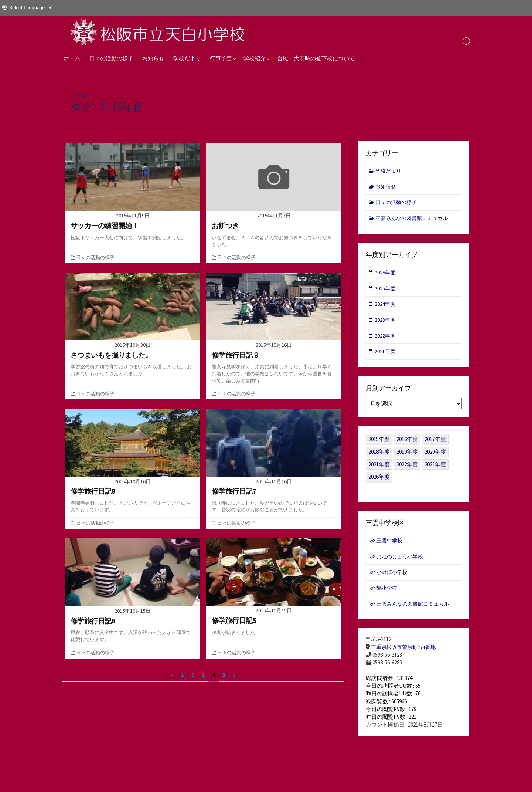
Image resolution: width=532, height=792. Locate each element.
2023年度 (386, 323)
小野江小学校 (393, 577)
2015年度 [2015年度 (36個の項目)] (379, 443)
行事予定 (221, 58)
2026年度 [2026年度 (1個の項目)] (379, 480)
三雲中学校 (390, 544)
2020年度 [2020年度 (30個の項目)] (435, 455)
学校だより (187, 58)
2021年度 (386, 355)
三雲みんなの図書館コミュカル (415, 219)
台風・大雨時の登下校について (316, 58)
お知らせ (153, 58)
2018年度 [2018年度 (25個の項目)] (379, 455)
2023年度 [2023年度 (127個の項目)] (435, 468)
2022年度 (386, 339)
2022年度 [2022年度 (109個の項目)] (407, 468)
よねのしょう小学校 (401, 560)
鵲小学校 (388, 593)
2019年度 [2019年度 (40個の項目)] (407, 455)
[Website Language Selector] (30, 8)
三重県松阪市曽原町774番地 (405, 653)
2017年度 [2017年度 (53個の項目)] (435, 443)
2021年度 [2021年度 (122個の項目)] (379, 468)
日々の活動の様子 (111, 58)
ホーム (72, 58)
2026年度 (386, 274)
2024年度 (386, 306)
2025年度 (386, 290)
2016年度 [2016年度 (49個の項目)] (407, 443)
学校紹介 (255, 58)
